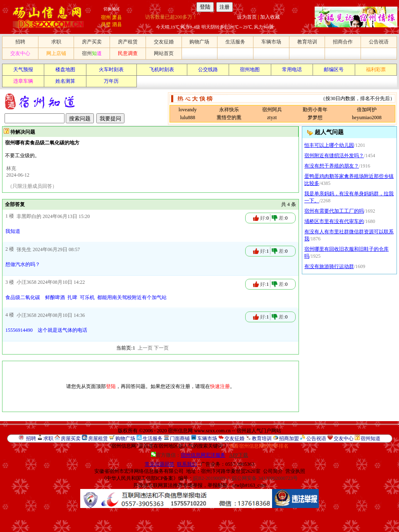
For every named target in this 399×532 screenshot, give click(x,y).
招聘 (20, 42)
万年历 (111, 81)
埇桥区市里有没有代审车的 (334, 221)
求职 (56, 42)
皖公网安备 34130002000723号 (265, 478)
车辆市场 (271, 42)
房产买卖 (92, 42)
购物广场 (199, 42)
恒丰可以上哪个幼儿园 (329, 145)
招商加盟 (289, 439)
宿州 (106, 17)
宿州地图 (250, 69)
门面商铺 (180, 439)
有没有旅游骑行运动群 (329, 266)
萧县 (117, 17)
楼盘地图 (65, 69)
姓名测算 (65, 81)
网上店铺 (56, 53)
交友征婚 (164, 42)
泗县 (117, 24)
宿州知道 (370, 439)
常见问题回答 (160, 464)
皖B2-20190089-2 (211, 478)
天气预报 (23, 69)
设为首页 (247, 17)
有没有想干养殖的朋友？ (332, 166)
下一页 (161, 348)
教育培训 (307, 42)
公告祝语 (379, 42)
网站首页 (164, 53)
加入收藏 (270, 17)
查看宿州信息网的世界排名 (259, 446)
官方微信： (189, 455)
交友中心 (20, 53)
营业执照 (295, 471)
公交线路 (208, 69)
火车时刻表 (111, 69)
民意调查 (128, 53)
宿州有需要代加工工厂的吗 (334, 211)
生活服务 (235, 42)
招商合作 (343, 42)
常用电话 (292, 69)
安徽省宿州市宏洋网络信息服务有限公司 (139, 471)
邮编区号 (334, 69)
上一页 (145, 348)
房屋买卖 (71, 439)
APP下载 (239, 455)
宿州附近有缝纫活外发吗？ (334, 156)
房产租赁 (128, 42)
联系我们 (187, 464)
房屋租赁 (98, 439)
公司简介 (273, 471)
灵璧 (106, 24)
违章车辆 (23, 81)
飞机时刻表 (162, 69)
